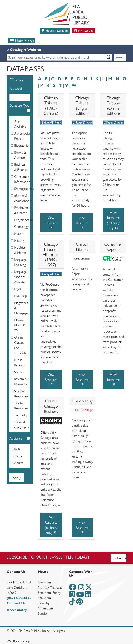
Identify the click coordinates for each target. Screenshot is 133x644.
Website (34, 49)
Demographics (24, 188)
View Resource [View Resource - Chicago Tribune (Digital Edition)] (82, 220)
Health (19, 233)
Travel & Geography (22, 424)
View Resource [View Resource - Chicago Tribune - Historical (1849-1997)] (51, 377)
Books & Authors (20, 155)
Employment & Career (23, 210)
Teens (18, 456)
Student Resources (21, 393)
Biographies (22, 145)
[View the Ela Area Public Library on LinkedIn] (88, 596)
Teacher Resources (21, 405)
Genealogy (21, 226)
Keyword (16, 88)
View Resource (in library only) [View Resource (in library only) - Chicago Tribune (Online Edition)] (113, 220)
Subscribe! (120, 558)
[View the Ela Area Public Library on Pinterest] (80, 603)
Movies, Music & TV (20, 325)
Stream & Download (21, 381)
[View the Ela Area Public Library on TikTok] (72, 603)
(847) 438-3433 (19, 598)
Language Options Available (20, 277)
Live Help (21, 296)
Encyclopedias (24, 219)
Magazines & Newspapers (23, 308)
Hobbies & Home (20, 250)
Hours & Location (56, 30)
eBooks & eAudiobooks (23, 198)
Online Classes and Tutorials (20, 345)
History (19, 240)
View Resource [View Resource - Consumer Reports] (113, 377)
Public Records (20, 362)
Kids (17, 449)
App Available (20, 124)
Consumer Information (22, 179)
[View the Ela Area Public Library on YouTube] (80, 596)
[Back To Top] (66, 641)
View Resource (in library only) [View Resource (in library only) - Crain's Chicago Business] (51, 525)
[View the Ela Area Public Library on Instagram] (81, 588)
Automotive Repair (22, 136)
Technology (22, 415)
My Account (84, 30)
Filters (16, 80)
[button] (20, 108)
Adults (19, 463)
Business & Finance (21, 167)
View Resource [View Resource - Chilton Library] (82, 377)
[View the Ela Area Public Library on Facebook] (73, 588)
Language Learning (20, 262)
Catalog (16, 49)
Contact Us (16, 603)
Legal (18, 289)
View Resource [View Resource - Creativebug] (82, 525)
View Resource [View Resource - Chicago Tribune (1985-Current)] (51, 220)
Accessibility (17, 610)
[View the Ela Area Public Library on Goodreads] (72, 596)
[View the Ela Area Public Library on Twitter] (89, 588)
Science (19, 372)
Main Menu (22, 41)
